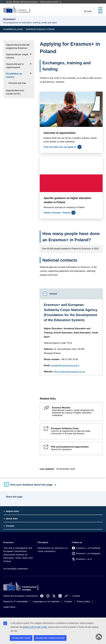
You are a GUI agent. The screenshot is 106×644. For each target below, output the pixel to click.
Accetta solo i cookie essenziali (50, 638)
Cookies (68, 602)
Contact (76, 596)
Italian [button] (88, 11)
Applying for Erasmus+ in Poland (40, 29)
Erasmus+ (9, 542)
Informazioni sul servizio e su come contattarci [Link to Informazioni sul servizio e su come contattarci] (53, 550)
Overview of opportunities (60, 133)
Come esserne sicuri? (50, 2)
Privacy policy (84, 602)
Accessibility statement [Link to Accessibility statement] (16, 569)
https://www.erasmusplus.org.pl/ (69, 372)
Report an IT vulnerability (16, 602)
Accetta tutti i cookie (21, 638)
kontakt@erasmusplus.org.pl (65, 365)
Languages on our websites (46, 602)
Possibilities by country (13, 29)
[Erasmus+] (18, 10)
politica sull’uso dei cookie (35, 627)
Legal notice (9, 607)
